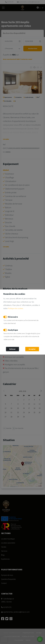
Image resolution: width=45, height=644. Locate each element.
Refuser (12, 349)
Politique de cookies (16, 308)
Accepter (32, 349)
